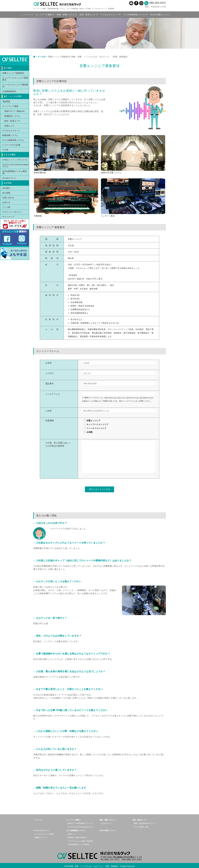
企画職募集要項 (9, 91)
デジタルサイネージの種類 (44, 834)
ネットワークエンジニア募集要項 (15, 79)
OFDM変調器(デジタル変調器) (14, 172)
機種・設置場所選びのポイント (145, 823)
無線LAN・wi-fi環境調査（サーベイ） (81, 823)
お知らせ (6, 202)
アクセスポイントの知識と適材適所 (80, 841)
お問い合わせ (8, 198)
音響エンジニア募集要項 (13, 73)
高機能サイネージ (41, 838)
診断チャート (72, 834)
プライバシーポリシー (12, 212)
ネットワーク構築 (10, 106)
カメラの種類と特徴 (141, 827)
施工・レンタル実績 (13, 96)
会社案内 (6, 188)
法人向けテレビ (9, 178)
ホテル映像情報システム (13, 140)
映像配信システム (12, 116)
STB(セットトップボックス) (15, 160)
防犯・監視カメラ (12, 121)
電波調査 (6, 101)
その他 (5, 150)
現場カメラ (9, 126)
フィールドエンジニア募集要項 (15, 86)
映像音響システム (10, 135)
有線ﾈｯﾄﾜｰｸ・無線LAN (14, 111)
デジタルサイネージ (11, 131)
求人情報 (42, 57)
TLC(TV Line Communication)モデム (15, 165)
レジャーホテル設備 (11, 145)
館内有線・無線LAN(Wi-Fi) (77, 838)
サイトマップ (8, 217)
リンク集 (6, 207)
